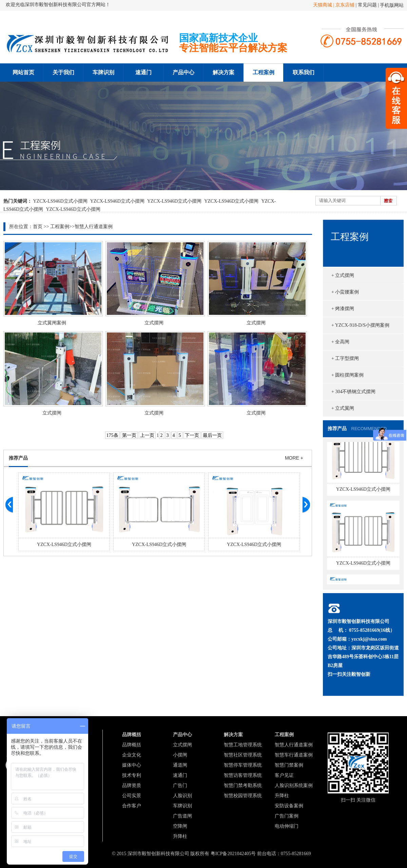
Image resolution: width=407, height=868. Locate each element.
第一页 (129, 435)
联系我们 (304, 72)
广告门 (180, 785)
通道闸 (180, 765)
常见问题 (368, 5)
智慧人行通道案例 (94, 227)
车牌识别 (103, 72)
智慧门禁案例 (289, 765)
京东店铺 (345, 5)
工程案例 (264, 72)
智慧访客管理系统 (243, 775)
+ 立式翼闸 (343, 408)
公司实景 (132, 796)
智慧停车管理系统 (243, 765)
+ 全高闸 (340, 342)
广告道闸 (182, 816)
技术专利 (132, 775)
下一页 (192, 435)
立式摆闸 (154, 323)
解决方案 (224, 72)
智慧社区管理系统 (243, 755)
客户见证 (284, 775)
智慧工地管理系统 (243, 745)
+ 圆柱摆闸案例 (347, 375)
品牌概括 (132, 745)
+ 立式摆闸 (343, 275)
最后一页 (212, 435)
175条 (112, 435)
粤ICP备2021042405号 (233, 854)
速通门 (143, 72)
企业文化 (132, 755)
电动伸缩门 (287, 826)
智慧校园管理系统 (243, 796)
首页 (38, 227)
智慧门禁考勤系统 (243, 785)
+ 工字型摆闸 (345, 358)
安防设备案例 (289, 806)
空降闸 (180, 826)
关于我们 (63, 72)
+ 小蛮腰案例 (345, 292)
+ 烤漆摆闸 (343, 309)
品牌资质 (132, 785)
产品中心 (183, 72)
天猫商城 (323, 5)
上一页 (147, 435)
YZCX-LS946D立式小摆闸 (60, 201)
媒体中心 (132, 765)
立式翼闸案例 (52, 323)
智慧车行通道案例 (294, 755)
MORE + (294, 458)
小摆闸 (180, 755)
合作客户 (132, 806)
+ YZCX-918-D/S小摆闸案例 (360, 325)
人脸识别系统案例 (294, 785)
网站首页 (23, 72)
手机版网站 (392, 5)
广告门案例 (287, 816)
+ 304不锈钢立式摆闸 (353, 392)
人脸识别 (182, 796)
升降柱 (180, 836)
